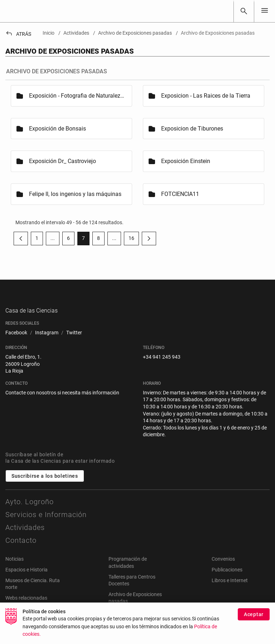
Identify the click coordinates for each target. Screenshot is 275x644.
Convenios (223, 567)
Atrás (18, 34)
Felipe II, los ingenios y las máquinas (75, 194)
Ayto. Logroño (30, 510)
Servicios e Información (46, 522)
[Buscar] (244, 11)
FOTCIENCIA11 (180, 194)
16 (134, 240)
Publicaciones (227, 577)
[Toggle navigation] (265, 11)
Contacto (21, 548)
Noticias (15, 567)
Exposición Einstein (186, 161)
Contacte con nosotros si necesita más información (62, 400)
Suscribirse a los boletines (45, 484)
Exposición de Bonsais (57, 129)
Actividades (25, 535)
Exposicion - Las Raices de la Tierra (206, 96)
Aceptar (254, 614)
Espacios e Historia (26, 577)
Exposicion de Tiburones (192, 129)
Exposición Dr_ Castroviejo (62, 161)
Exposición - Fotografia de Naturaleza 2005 (77, 96)
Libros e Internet (230, 588)
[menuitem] (16, 340)
